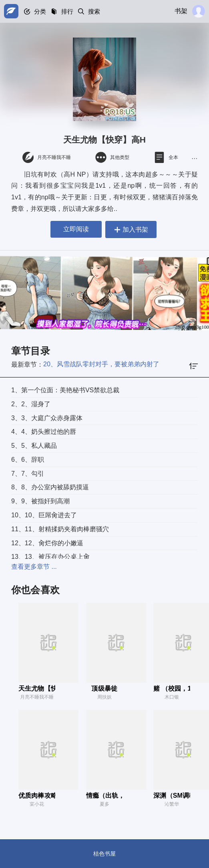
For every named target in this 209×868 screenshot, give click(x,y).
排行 (69, 11)
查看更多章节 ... (34, 567)
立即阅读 (74, 229)
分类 (41, 11)
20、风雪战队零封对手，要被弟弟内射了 (101, 364)
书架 (181, 11)
